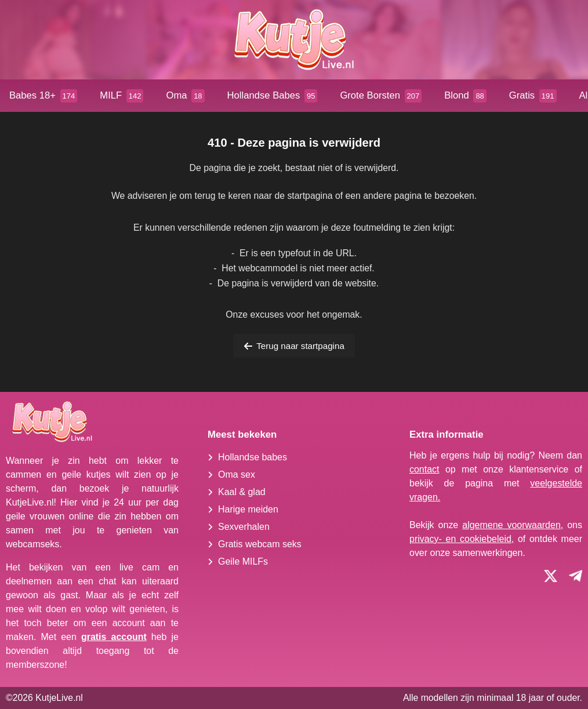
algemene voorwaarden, (513, 525)
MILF (121, 96)
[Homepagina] (294, 40)
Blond (465, 96)
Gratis (533, 96)
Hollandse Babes (273, 96)
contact (424, 469)
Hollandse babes (253, 457)
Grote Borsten (381, 96)
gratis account (114, 637)
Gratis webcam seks (260, 544)
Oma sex (237, 475)
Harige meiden (248, 509)
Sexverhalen (244, 527)
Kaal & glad (242, 492)
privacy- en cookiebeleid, (462, 539)
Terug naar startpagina (294, 346)
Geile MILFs (243, 561)
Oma (185, 96)
